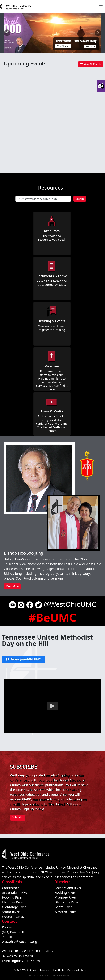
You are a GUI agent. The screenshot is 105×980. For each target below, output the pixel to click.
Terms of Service (39, 976)
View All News (63, 46)
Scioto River (11, 912)
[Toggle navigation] (101, 6)
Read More (90, 46)
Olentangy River (14, 907)
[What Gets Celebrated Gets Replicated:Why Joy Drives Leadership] (53, 48)
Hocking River (12, 897)
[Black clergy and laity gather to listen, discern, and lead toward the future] (47, 48)
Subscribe (18, 818)
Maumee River (13, 902)
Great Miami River (15, 893)
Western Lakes (13, 917)
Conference (11, 888)
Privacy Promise (63, 976)
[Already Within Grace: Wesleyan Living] (41, 48)
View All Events (91, 64)
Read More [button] (12, 586)
